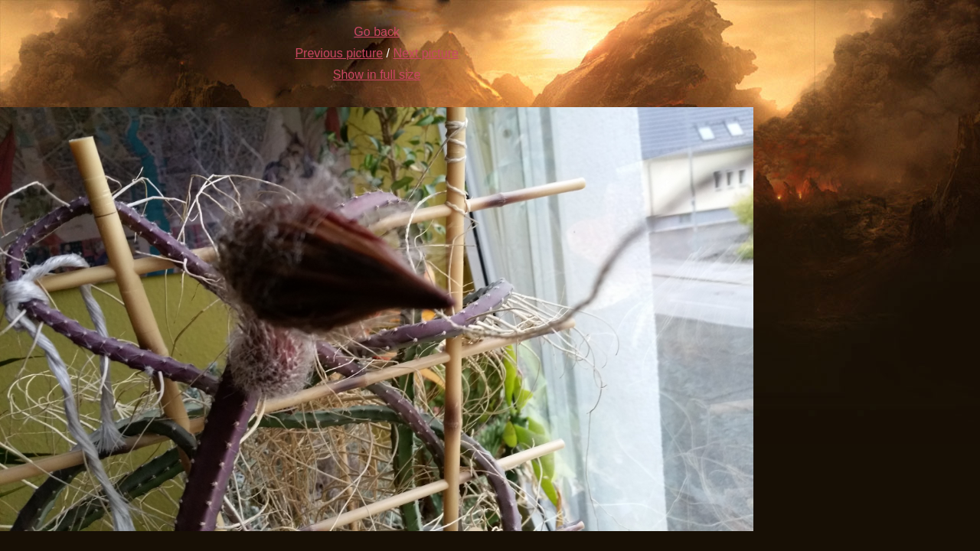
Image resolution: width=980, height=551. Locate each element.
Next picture (426, 53)
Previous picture (339, 53)
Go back (377, 32)
